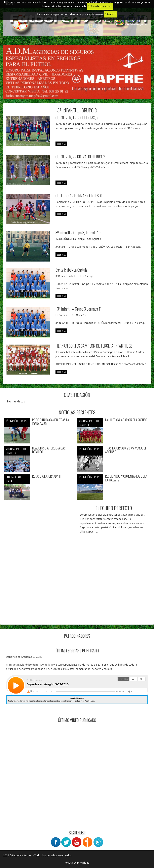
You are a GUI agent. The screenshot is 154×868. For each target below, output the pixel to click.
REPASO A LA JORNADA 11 (47, 476)
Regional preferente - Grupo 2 (17, 451)
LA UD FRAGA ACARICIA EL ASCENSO (126, 420)
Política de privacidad (77, 863)
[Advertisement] (77, 592)
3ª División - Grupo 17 (16, 423)
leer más (61, 144)
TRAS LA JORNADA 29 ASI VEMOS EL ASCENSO (126, 450)
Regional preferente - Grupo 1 (90, 423)
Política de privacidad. (100, 6)
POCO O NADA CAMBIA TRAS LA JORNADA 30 (51, 422)
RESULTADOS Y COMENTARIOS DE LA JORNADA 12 (126, 478)
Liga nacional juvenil (13, 479)
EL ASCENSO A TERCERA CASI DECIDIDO (49, 450)
